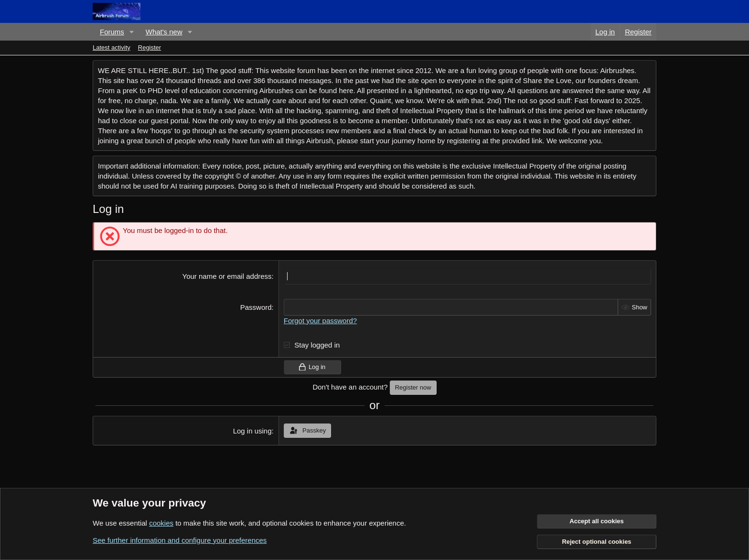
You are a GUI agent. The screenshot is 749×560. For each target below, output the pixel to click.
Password (256, 307)
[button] (132, 32)
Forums (112, 32)
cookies (161, 523)
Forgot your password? (320, 321)
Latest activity (112, 48)
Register (150, 48)
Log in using (252, 431)
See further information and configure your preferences (180, 540)
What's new (164, 32)
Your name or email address (227, 276)
